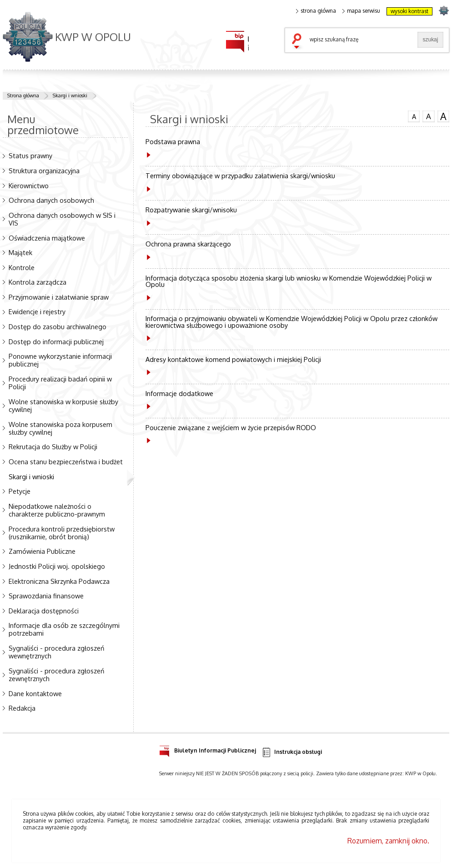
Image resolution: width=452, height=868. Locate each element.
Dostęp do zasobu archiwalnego (58, 326)
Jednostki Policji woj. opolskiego (57, 566)
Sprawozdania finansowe (46, 596)
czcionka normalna (414, 115)
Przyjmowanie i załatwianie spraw (59, 297)
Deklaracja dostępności (44, 611)
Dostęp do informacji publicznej (56, 341)
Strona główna (23, 95)
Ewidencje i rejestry (37, 311)
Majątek (20, 252)
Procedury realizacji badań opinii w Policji (60, 383)
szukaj (299, 42)
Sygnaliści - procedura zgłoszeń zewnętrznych (56, 675)
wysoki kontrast (409, 11)
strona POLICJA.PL (444, 10)
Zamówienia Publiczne (42, 551)
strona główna (316, 11)
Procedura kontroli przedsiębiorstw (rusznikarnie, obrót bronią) (62, 533)
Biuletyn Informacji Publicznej (208, 749)
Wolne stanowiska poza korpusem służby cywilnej (60, 428)
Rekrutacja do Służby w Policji (53, 447)
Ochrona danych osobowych (51, 200)
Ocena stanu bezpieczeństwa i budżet (66, 462)
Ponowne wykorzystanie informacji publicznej (60, 360)
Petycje (20, 491)
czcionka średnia (428, 116)
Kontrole (22, 267)
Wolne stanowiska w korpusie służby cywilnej (63, 405)
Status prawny (30, 156)
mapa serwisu (361, 11)
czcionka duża (443, 116)
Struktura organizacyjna (44, 171)
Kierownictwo (29, 186)
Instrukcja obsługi (292, 752)
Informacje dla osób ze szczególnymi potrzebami (64, 629)
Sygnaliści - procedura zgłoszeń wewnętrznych (56, 652)
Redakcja (22, 708)
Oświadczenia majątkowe (47, 238)
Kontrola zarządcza (38, 282)
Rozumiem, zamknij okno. (388, 841)
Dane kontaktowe (35, 693)
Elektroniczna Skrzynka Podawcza (59, 581)
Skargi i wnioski (70, 95)
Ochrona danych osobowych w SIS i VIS (62, 219)
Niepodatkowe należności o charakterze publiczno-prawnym (57, 510)
